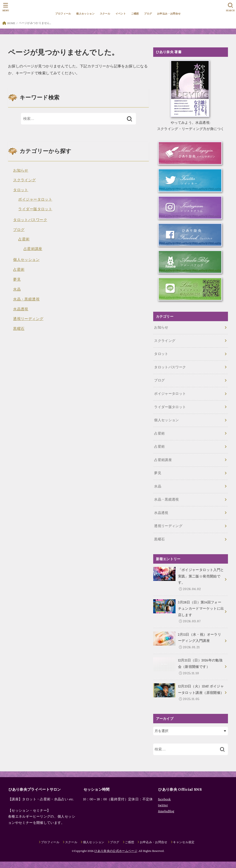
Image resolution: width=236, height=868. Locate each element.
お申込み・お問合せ (169, 14)
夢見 (17, 279)
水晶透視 (21, 309)
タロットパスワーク (30, 220)
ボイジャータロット (35, 199)
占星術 (24, 239)
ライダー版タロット (35, 209)
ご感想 (135, 14)
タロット (21, 190)
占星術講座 (33, 249)
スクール (105, 14)
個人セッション (85, 14)
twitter (163, 805)
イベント (121, 14)
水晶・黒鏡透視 (26, 299)
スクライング (24, 180)
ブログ (148, 14)
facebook (164, 799)
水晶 (17, 289)
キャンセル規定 (184, 842)
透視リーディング (28, 319)
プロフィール (63, 14)
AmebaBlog (166, 811)
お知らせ (21, 170)
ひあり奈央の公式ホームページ (116, 851)
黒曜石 (19, 329)
